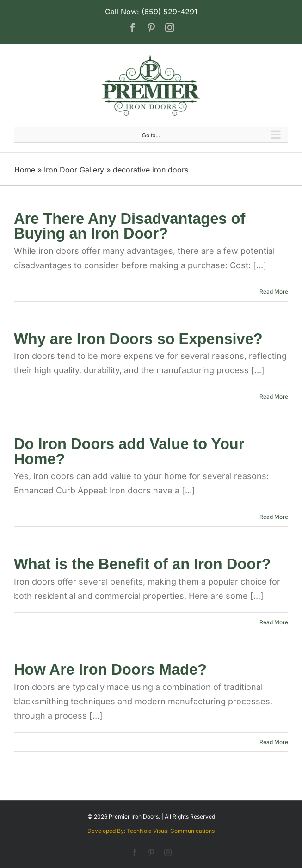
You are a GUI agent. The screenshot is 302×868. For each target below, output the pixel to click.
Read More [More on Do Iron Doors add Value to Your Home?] (274, 517)
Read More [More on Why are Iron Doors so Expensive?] (274, 397)
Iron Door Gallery (74, 170)
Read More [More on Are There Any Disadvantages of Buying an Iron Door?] (274, 292)
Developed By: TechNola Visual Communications (151, 831)
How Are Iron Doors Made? (110, 669)
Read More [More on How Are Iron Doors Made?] (274, 742)
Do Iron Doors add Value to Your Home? (129, 451)
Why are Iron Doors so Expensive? (138, 339)
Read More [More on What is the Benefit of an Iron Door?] (274, 622)
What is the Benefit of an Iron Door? (142, 564)
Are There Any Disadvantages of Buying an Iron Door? (129, 226)
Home (25, 170)
